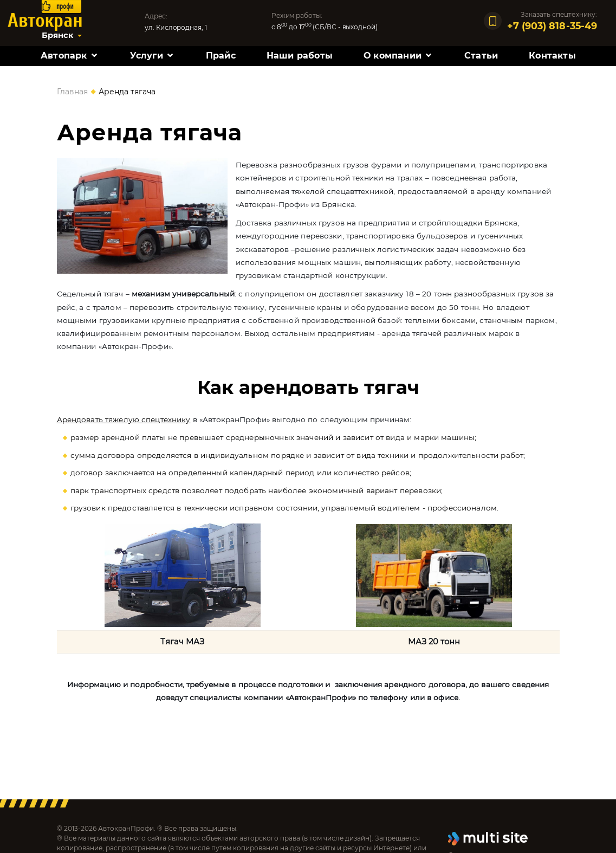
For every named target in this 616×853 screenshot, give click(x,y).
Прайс (221, 56)
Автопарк (64, 56)
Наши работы (300, 56)
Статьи (481, 56)
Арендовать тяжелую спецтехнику (124, 419)
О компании (393, 56)
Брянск (57, 35)
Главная (72, 92)
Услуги (147, 56)
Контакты (552, 56)
